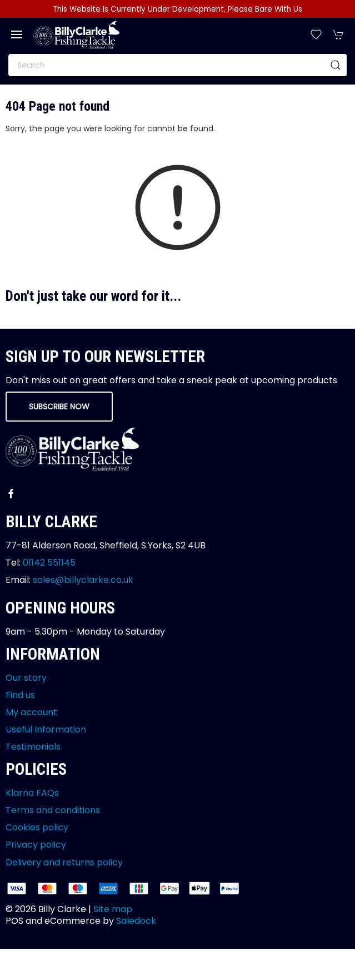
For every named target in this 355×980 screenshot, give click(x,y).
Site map (113, 909)
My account (31, 712)
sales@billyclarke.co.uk (83, 580)
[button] (17, 34)
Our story (26, 678)
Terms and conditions (53, 810)
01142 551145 (49, 563)
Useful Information (46, 729)
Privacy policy (36, 845)
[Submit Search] (336, 65)
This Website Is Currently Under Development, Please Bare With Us (177, 9)
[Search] (177, 65)
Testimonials (33, 747)
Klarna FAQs (32, 793)
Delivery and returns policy (64, 862)
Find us (20, 695)
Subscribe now (59, 407)
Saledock (136, 921)
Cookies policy (37, 827)
